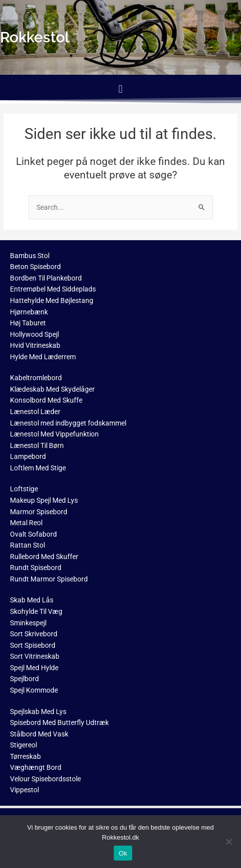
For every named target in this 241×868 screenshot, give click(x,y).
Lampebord (28, 456)
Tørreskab (25, 756)
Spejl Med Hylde (34, 668)
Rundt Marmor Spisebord (49, 579)
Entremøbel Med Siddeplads (53, 289)
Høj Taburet (28, 323)
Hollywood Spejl (34, 334)
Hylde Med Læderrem (43, 357)
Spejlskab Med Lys (38, 712)
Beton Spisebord (35, 267)
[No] (229, 842)
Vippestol (24, 790)
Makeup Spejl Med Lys (44, 500)
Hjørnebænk (29, 312)
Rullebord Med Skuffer (44, 557)
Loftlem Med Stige (38, 468)
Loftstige (24, 489)
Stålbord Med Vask (39, 734)
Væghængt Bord (36, 767)
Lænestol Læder (35, 412)
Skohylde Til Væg (36, 611)
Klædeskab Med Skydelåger (52, 389)
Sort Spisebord (33, 645)
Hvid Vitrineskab (35, 345)
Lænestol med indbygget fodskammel (68, 423)
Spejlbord (24, 679)
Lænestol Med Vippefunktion (54, 434)
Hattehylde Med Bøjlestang (52, 300)
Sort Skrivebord (34, 634)
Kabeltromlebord (36, 378)
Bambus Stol (30, 256)
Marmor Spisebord (39, 512)
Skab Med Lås (32, 600)
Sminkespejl (28, 623)
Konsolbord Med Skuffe (46, 400)
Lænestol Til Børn (37, 445)
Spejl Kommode (34, 690)
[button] (120, 89)
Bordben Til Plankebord (46, 278)
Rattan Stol (27, 545)
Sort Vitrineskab (35, 656)
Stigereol (23, 745)
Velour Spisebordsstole (45, 779)
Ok (123, 853)
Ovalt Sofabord (33, 534)
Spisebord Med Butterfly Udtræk (59, 723)
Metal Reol (26, 523)
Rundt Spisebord (36, 568)
